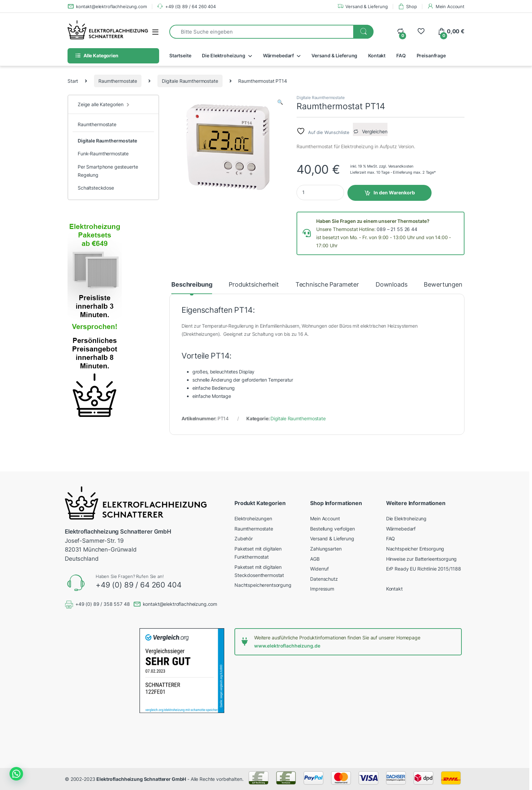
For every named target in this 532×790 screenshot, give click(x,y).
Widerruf (319, 569)
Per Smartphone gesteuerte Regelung (108, 171)
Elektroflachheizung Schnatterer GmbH (141, 779)
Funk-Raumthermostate (103, 153)
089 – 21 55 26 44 (397, 229)
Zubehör (244, 538)
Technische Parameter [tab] (327, 285)
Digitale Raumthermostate (190, 81)
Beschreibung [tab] (192, 285)
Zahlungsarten (326, 549)
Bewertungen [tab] (443, 285)
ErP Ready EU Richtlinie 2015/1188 (424, 569)
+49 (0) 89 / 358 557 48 (103, 604)
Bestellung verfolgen (332, 529)
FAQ (401, 55)
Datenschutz (324, 579)
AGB (315, 559)
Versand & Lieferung (363, 7)
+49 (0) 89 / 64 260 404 (186, 7)
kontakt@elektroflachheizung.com (107, 7)
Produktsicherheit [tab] (254, 285)
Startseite (180, 55)
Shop (407, 7)
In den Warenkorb (394, 192)
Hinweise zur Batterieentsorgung (422, 559)
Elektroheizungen (253, 518)
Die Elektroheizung (223, 55)
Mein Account (446, 7)
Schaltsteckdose (96, 188)
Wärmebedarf (278, 55)
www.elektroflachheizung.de (287, 646)
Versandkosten (401, 166)
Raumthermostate (118, 81)
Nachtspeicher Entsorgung (415, 549)
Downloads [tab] (392, 285)
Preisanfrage (431, 55)
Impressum (322, 589)
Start (73, 81)
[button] (280, 102)
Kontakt (377, 55)
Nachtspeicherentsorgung (263, 585)
